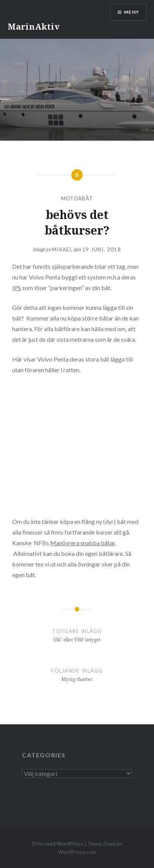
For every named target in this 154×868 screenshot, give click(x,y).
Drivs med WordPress (58, 843)
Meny (132, 12)
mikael (62, 249)
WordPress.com (77, 852)
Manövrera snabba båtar (82, 543)
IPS (16, 288)
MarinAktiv (34, 26)
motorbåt (77, 198)
